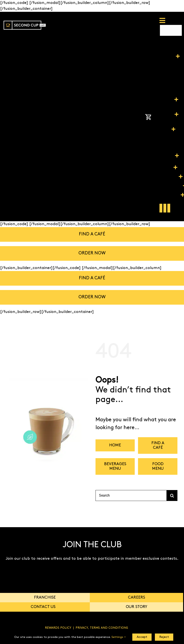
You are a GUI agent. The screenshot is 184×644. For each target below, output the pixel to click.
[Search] (131, 496)
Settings (119, 637)
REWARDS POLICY (58, 628)
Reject (164, 637)
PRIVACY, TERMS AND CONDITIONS (102, 628)
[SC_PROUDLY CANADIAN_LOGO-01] (25, 19)
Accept (142, 637)
